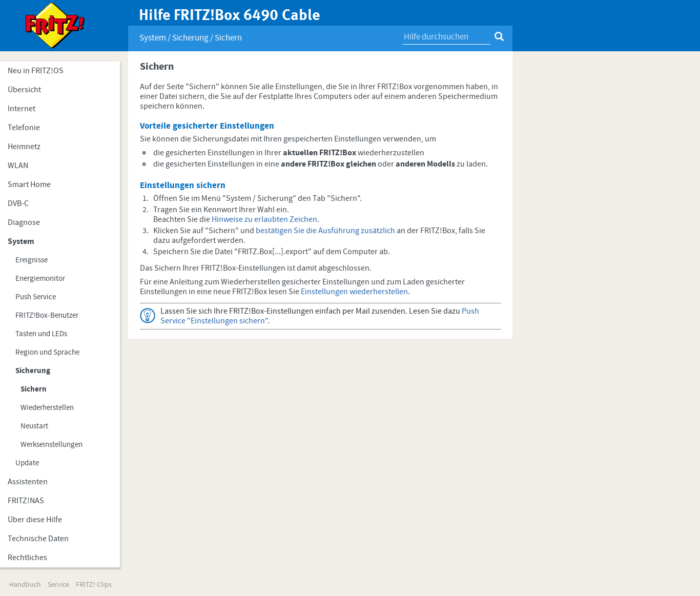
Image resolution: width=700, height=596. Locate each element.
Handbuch (25, 585)
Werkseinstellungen (52, 445)
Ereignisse (32, 260)
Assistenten (28, 482)
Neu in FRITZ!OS (36, 71)
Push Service (36, 297)
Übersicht (24, 90)
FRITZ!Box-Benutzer (47, 315)
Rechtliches (27, 558)
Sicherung (33, 371)
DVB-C (18, 203)
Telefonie (24, 128)
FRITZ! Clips (94, 585)
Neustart (34, 426)
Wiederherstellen (47, 408)
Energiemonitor (40, 279)
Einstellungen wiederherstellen (354, 292)
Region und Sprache (47, 352)
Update (27, 463)
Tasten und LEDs (41, 334)
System (21, 241)
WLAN (18, 166)
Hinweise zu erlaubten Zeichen (264, 219)
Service (58, 585)
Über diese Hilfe (35, 520)
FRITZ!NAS (26, 501)
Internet (22, 109)
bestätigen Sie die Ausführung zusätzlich (325, 231)
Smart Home (29, 184)
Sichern (34, 389)
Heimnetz (24, 147)
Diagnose (24, 222)
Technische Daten (38, 539)
